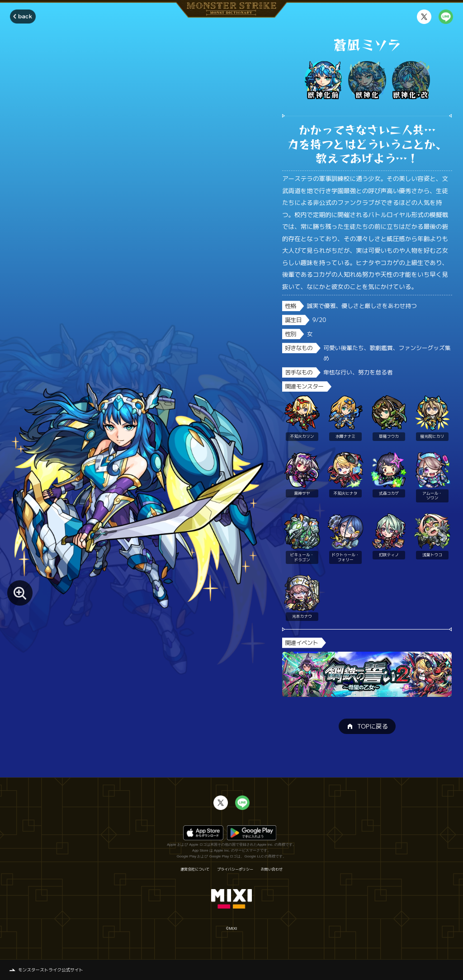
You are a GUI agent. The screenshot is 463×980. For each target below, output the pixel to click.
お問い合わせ (272, 869)
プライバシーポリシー (235, 869)
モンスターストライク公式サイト (51, 970)
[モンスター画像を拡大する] (20, 593)
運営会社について (195, 869)
